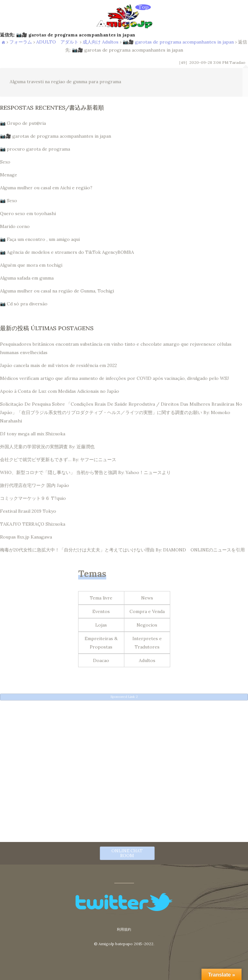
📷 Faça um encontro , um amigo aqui (40, 239)
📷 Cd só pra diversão (24, 304)
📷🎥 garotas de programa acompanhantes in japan (178, 42)
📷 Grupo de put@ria (23, 123)
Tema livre (101, 598)
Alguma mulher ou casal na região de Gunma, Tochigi (57, 291)
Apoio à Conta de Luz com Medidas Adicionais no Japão (60, 391)
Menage (9, 175)
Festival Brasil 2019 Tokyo (28, 511)
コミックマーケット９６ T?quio (33, 498)
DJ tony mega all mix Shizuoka (33, 434)
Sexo (5, 162)
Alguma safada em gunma (27, 278)
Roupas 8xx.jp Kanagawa (26, 537)
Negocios (147, 625)
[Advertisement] (124, 750)
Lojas (101, 625)
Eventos (101, 611)
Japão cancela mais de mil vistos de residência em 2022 (58, 365)
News (147, 598)
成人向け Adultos (101, 42)
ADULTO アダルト (57, 42)
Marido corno (15, 226)
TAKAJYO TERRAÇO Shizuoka (33, 524)
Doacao (101, 660)
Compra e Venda (147, 611)
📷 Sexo (9, 201)
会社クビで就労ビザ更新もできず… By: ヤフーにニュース (58, 460)
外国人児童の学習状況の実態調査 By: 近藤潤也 (47, 447)
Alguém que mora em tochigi (31, 265)
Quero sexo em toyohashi (28, 213)
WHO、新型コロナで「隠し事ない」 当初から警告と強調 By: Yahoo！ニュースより (85, 472)
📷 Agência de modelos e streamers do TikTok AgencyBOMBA (67, 252)
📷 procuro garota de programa (35, 149)
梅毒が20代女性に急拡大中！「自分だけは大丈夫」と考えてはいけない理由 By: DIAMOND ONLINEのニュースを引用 (122, 550)
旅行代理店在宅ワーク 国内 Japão (35, 485)
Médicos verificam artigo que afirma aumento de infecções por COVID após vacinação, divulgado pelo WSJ (114, 378)
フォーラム (21, 42)
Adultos (147, 660)
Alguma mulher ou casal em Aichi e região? (46, 188)
